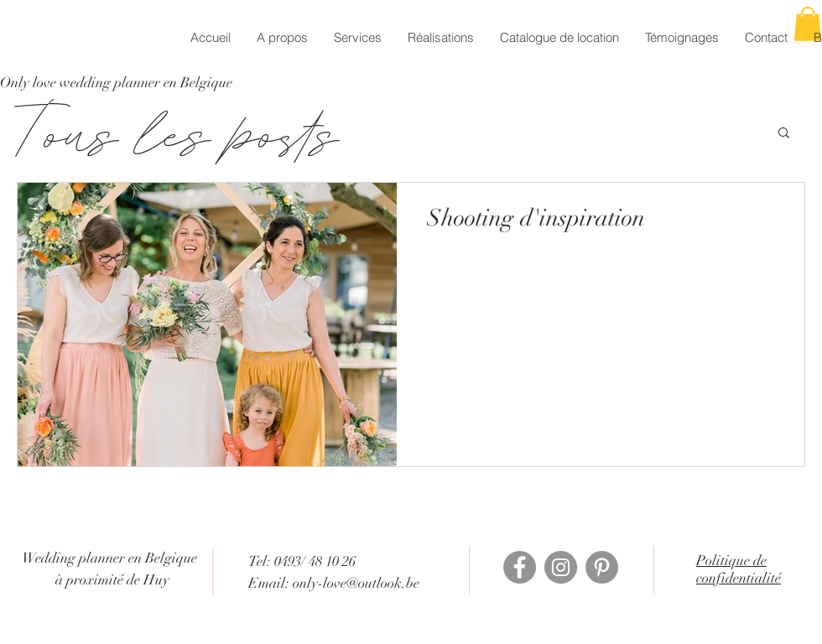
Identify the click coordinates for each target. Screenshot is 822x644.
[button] (784, 134)
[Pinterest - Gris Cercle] (602, 567)
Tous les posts (178, 131)
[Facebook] (520, 567)
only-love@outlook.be (356, 583)
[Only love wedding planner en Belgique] (116, 83)
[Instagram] (561, 567)
